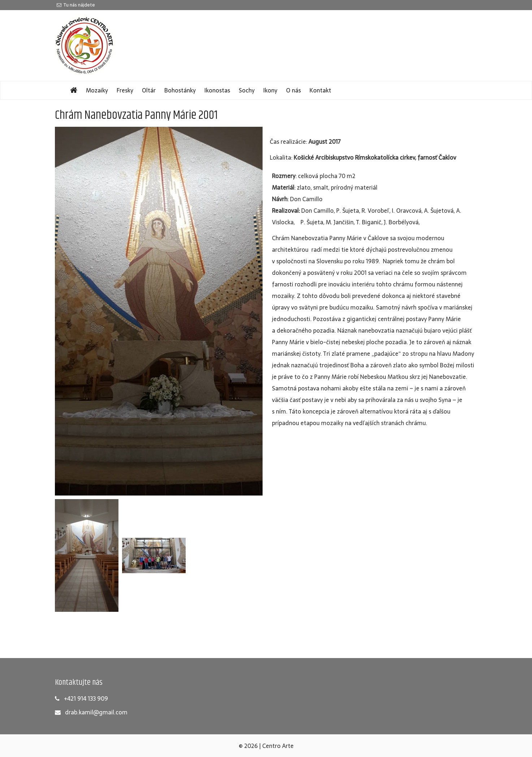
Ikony (270, 90)
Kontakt (320, 90)
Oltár (149, 90)
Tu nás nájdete (76, 5)
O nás (293, 90)
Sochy (247, 90)
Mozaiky (97, 90)
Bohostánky (180, 90)
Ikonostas (217, 90)
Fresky (125, 90)
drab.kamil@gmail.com (96, 712)
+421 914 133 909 (86, 698)
